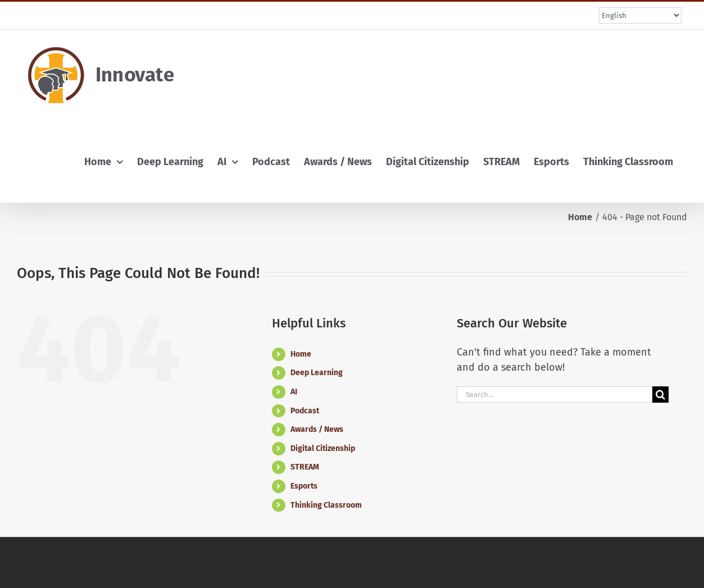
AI (294, 392)
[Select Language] (640, 15)
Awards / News (317, 429)
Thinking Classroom (326, 505)
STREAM (305, 467)
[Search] (660, 395)
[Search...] (555, 395)
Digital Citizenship (323, 448)
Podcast (305, 411)
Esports (304, 486)
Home (301, 354)
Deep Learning (317, 373)
